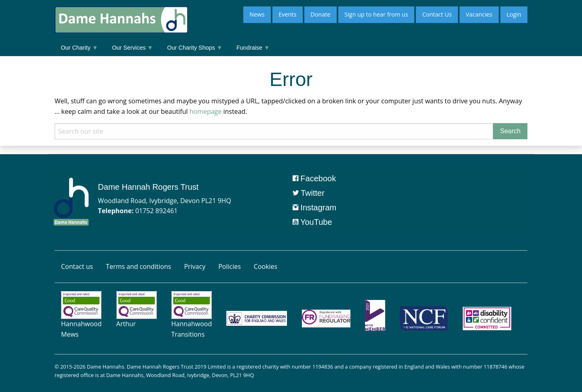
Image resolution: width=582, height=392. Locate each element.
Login (514, 14)
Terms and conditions (138, 266)
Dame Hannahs (105, 367)
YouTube (312, 222)
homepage (206, 111)
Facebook (314, 178)
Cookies (266, 266)
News (257, 14)
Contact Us (437, 14)
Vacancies (479, 14)
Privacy (195, 266)
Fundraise (253, 48)
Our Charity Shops (195, 48)
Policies (230, 266)
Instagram (314, 208)
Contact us (77, 266)
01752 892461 (157, 211)
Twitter (309, 193)
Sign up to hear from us (376, 14)
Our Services (132, 48)
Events (287, 14)
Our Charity (79, 48)
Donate (320, 14)
